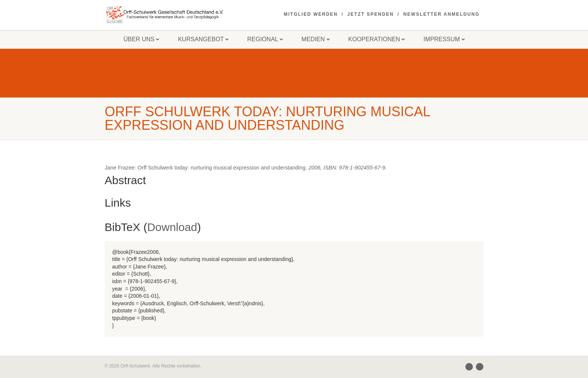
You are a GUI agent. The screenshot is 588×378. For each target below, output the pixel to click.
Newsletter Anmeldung (441, 14)
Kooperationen (377, 39)
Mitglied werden (311, 14)
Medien (316, 39)
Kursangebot (203, 39)
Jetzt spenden (370, 14)
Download (172, 227)
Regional (265, 39)
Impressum (444, 39)
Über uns (141, 39)
